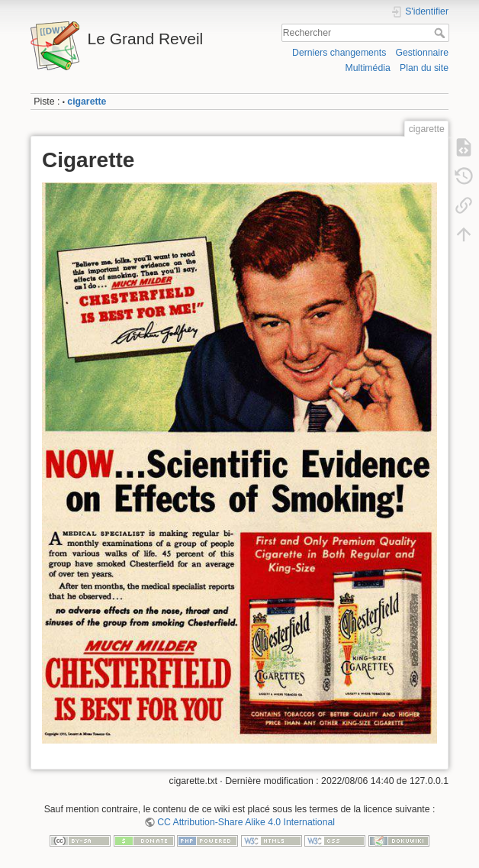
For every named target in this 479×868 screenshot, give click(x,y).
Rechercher (441, 33)
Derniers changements (339, 53)
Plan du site (424, 68)
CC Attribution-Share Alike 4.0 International (246, 822)
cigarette (87, 102)
